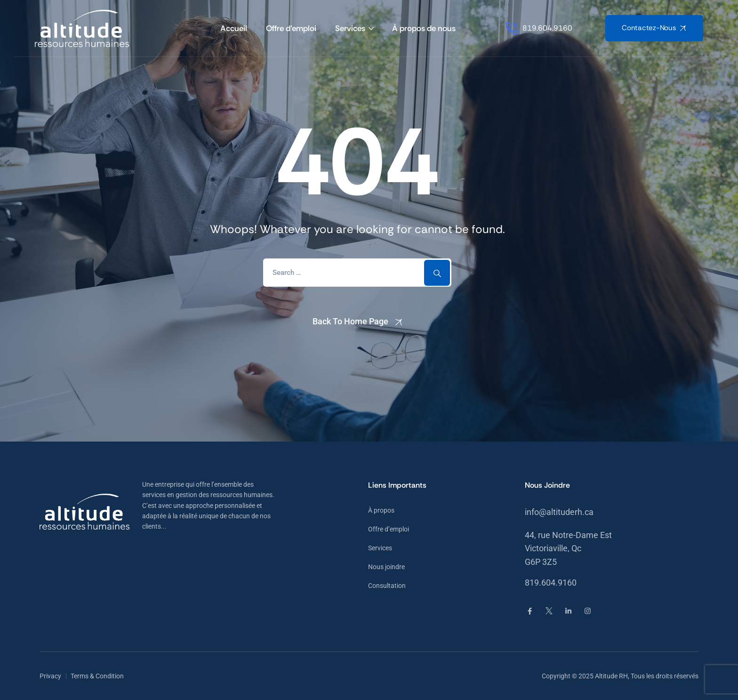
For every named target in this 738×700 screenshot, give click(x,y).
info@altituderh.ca (559, 512)
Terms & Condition (97, 676)
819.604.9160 (551, 583)
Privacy (50, 676)
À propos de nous (424, 28)
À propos (381, 510)
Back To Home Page (350, 321)
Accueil (234, 28)
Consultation (387, 586)
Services (350, 28)
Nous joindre (386, 567)
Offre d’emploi (291, 28)
